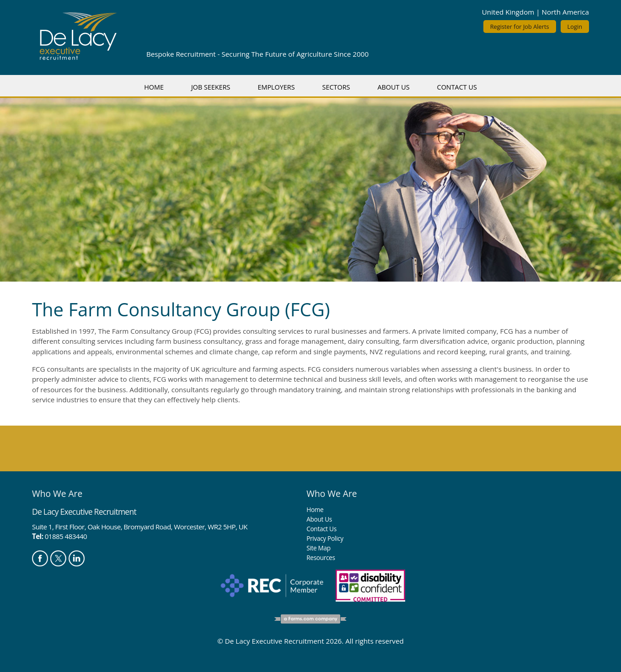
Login (575, 27)
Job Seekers (211, 87)
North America (565, 12)
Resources (321, 557)
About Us (393, 87)
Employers (276, 87)
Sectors (336, 87)
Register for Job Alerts (520, 27)
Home (154, 87)
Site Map (318, 548)
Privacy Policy (325, 538)
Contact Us (457, 87)
